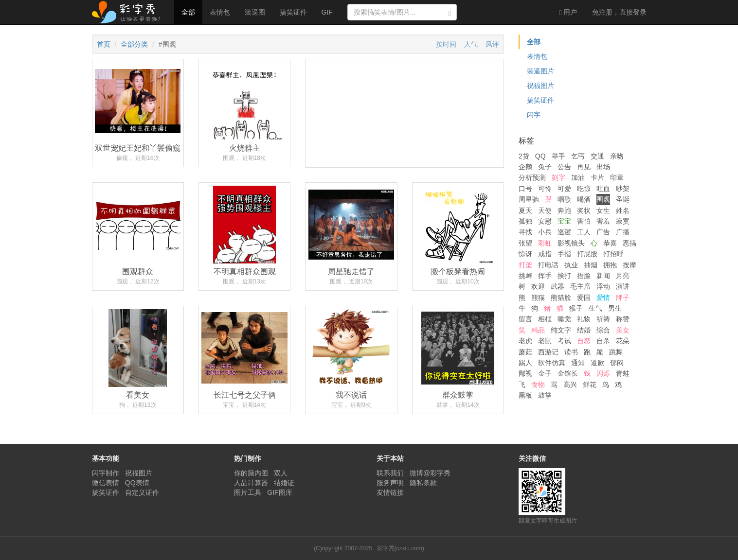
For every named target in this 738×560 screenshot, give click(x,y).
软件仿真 (552, 363)
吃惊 (584, 189)
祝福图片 (540, 86)
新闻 (603, 276)
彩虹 (545, 243)
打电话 (548, 265)
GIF (327, 12)
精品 (538, 330)
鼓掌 (545, 395)
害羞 (603, 221)
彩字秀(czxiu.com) (401, 548)
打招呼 (613, 254)
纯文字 (561, 330)
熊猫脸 (561, 297)
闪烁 (603, 373)
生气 (595, 308)
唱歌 (564, 199)
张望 (525, 243)
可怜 (545, 189)
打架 (525, 265)
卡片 (597, 177)
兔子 (545, 167)
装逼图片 (540, 71)
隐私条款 (423, 483)
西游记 (548, 352)
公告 (564, 167)
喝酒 (584, 199)
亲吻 (617, 156)
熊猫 (538, 297)
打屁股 (587, 254)
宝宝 (564, 221)
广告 (603, 232)
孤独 (525, 221)
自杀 (603, 341)
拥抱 (610, 265)
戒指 (545, 254)
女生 (603, 210)
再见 (584, 167)
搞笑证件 (293, 12)
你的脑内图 (251, 473)
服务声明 (390, 483)
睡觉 (564, 319)
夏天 (525, 210)
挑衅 (525, 276)
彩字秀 (129, 12)
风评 (492, 44)
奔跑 (564, 210)
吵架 (623, 189)
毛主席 (580, 286)
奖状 (584, 210)
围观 (603, 199)
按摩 (630, 265)
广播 (623, 232)
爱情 (603, 297)
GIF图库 (279, 492)
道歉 (597, 363)
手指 (564, 254)
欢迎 (538, 286)
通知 (578, 363)
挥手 (545, 276)
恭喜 (610, 243)
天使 (545, 210)
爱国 (584, 297)
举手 (558, 156)
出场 (603, 167)
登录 (619, 12)
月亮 (623, 276)
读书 (571, 352)
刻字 (558, 177)
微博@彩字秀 (430, 473)
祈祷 (603, 319)
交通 (597, 156)
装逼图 (255, 12)
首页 (104, 44)
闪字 (534, 115)
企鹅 (525, 167)
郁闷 (617, 363)
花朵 (623, 341)
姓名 (623, 210)
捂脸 (584, 276)
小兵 (545, 232)
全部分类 (134, 44)
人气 (471, 44)
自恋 (584, 341)
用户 (568, 12)
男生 (615, 308)
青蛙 (623, 373)
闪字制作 (106, 473)
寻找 (525, 232)
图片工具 (248, 492)
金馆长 (568, 373)
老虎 (525, 341)
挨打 (564, 276)
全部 (188, 12)
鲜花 (590, 385)
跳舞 (616, 352)
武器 (558, 286)
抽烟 (591, 265)
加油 (578, 177)
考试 (564, 341)
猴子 (576, 308)
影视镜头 (571, 243)
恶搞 (630, 243)
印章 (617, 177)
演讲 (623, 286)
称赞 (623, 319)
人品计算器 (251, 483)
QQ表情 (137, 483)
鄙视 (525, 373)
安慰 (545, 221)
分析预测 (532, 177)
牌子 (623, 297)
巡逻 (564, 232)
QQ (540, 156)
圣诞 (623, 199)
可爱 (564, 189)
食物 (538, 385)
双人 (281, 473)
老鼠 (545, 341)
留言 (525, 319)
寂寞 (623, 221)
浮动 (603, 286)
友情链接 (390, 492)
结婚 (584, 330)
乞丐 (578, 156)
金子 (545, 373)
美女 (623, 330)
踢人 (525, 363)
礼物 (584, 319)
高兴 (570, 385)
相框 (545, 319)
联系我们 (390, 473)
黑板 (525, 395)
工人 (584, 232)
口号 (525, 189)
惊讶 (525, 254)
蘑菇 (525, 352)
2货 (524, 156)
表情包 (220, 12)
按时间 (446, 44)
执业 (571, 265)
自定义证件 (142, 492)
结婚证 (284, 483)
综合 (603, 330)
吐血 (603, 189)
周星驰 (529, 199)
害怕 (584, 221)
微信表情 (106, 483)
